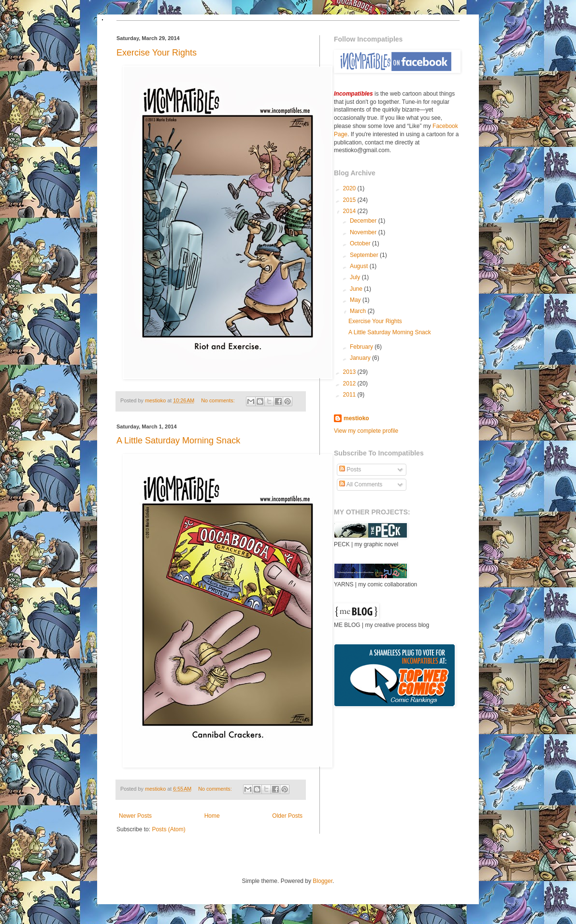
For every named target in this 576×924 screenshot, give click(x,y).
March (359, 311)
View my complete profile (366, 431)
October (361, 243)
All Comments (361, 484)
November (364, 232)
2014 (350, 211)
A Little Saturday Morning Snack (178, 441)
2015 (350, 200)
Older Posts (287, 816)
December (364, 221)
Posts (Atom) (168, 829)
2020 (350, 188)
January (361, 358)
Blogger (323, 881)
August (360, 266)
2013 (350, 372)
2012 (350, 384)
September (365, 255)
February (362, 347)
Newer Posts (135, 816)
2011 (350, 395)
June (357, 289)
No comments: (219, 400)
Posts (350, 469)
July (356, 277)
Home (212, 816)
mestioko (156, 400)
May (356, 300)
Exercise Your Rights (157, 53)
